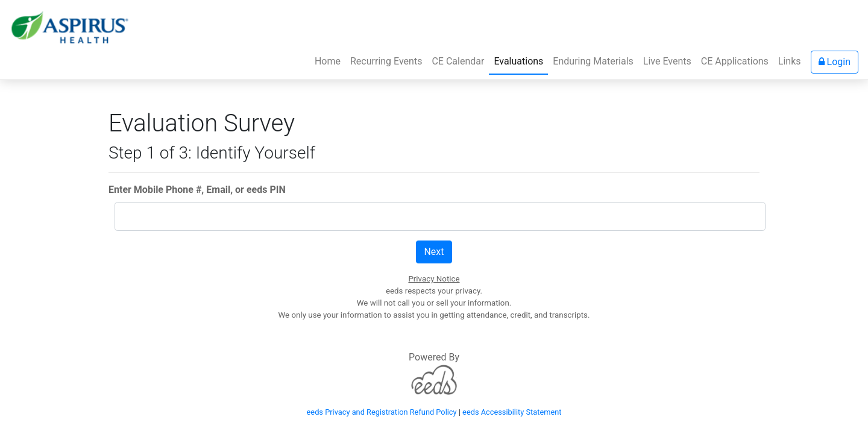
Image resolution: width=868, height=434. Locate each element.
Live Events (667, 61)
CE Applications (735, 61)
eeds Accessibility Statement (512, 412)
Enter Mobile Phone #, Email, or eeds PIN (197, 190)
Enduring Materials (593, 61)
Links (790, 61)
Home (330, 60)
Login (835, 62)
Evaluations (518, 61)
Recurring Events (386, 61)
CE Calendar (458, 61)
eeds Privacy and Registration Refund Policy (382, 412)
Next (434, 252)
